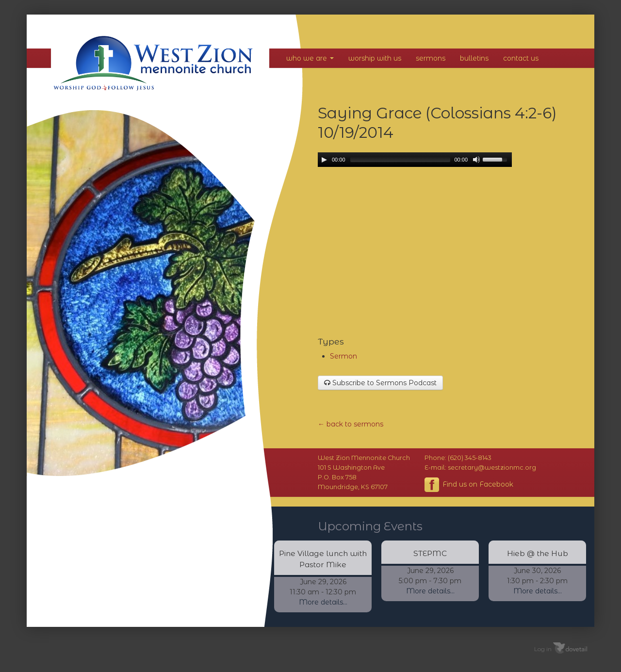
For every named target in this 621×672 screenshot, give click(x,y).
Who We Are (310, 58)
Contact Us (521, 58)
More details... (323, 602)
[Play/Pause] (324, 160)
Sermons (431, 58)
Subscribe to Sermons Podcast (380, 383)
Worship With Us (375, 58)
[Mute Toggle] (476, 160)
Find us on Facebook (469, 485)
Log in (543, 648)
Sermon (343, 356)
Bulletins (474, 58)
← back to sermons (351, 424)
